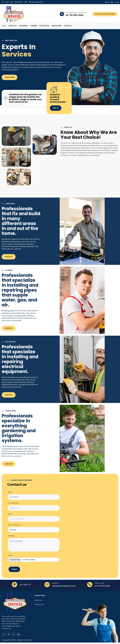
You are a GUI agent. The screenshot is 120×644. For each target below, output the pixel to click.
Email (10, 514)
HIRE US (56, 108)
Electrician (44, 26)
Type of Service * (14, 525)
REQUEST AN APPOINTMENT (105, 14)
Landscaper (56, 26)
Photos (10, 555)
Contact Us (39, 605)
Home (4, 26)
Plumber (34, 26)
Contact (68, 26)
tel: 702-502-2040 (102, 586)
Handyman (23, 26)
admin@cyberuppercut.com (64, 586)
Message (11, 536)
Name (10, 492)
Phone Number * (14, 503)
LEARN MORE (10, 78)
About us (13, 26)
